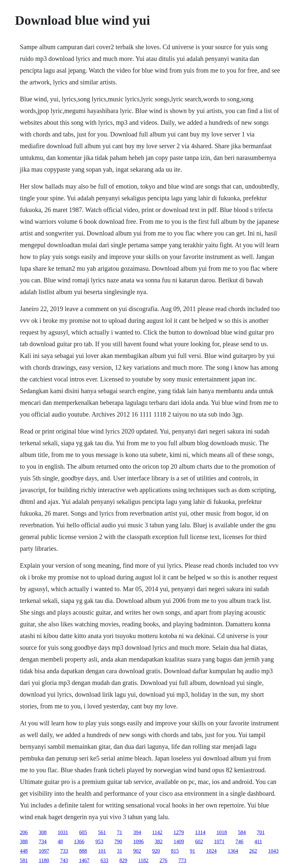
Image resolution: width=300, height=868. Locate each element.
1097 (44, 851)
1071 (219, 841)
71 (120, 832)
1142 (157, 832)
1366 (79, 841)
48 (60, 841)
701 (261, 832)
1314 (200, 832)
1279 (179, 832)
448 (24, 851)
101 (102, 851)
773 (182, 860)
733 (64, 851)
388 (24, 841)
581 (24, 860)
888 (83, 851)
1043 (273, 851)
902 (137, 851)
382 (159, 841)
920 (156, 851)
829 (123, 860)
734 (43, 841)
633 (104, 860)
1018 (221, 832)
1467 (84, 860)
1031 (63, 832)
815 (175, 851)
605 (83, 832)
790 (118, 841)
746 (239, 841)
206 (24, 832)
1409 (179, 841)
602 (199, 841)
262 (253, 851)
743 (64, 860)
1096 (138, 841)
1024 (211, 851)
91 (193, 851)
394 (137, 832)
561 (102, 832)
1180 (44, 860)
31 (120, 851)
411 (258, 841)
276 (164, 860)
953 (99, 841)
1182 (143, 860)
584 (242, 832)
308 (43, 832)
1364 (233, 851)
